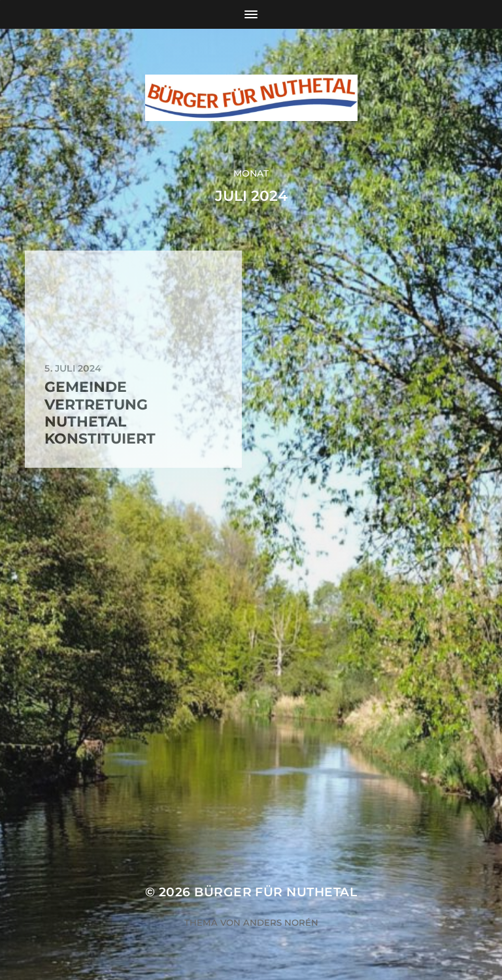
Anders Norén (281, 922)
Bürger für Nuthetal (276, 892)
